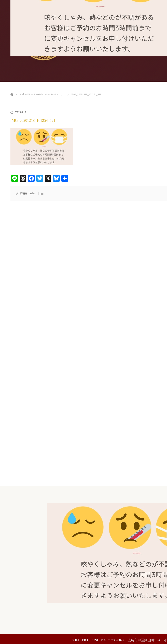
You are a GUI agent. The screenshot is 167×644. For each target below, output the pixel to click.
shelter (32, 193)
